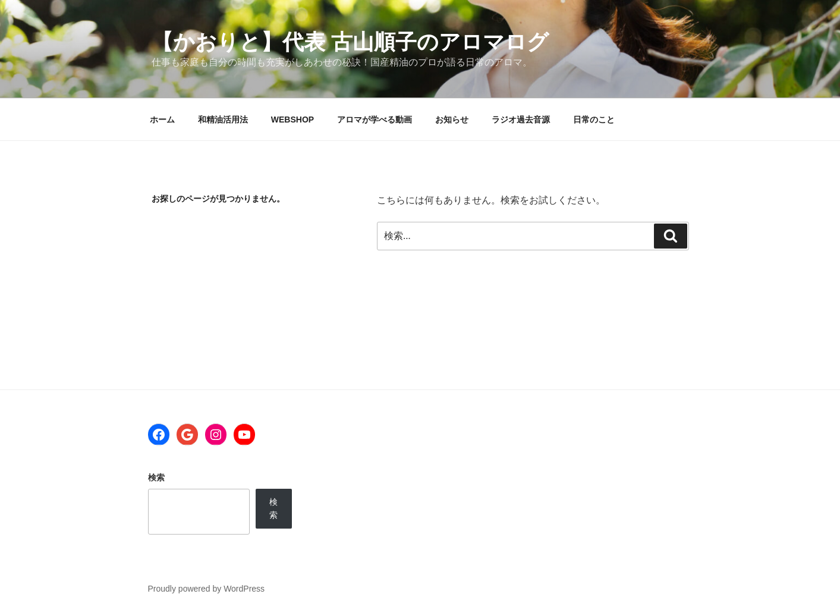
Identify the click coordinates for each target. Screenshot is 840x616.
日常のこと (594, 120)
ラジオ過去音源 (521, 120)
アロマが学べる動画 (375, 120)
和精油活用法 (223, 120)
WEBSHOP (292, 120)
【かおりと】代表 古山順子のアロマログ (350, 42)
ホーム (162, 120)
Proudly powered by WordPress (207, 589)
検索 (156, 477)
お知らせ (452, 120)
